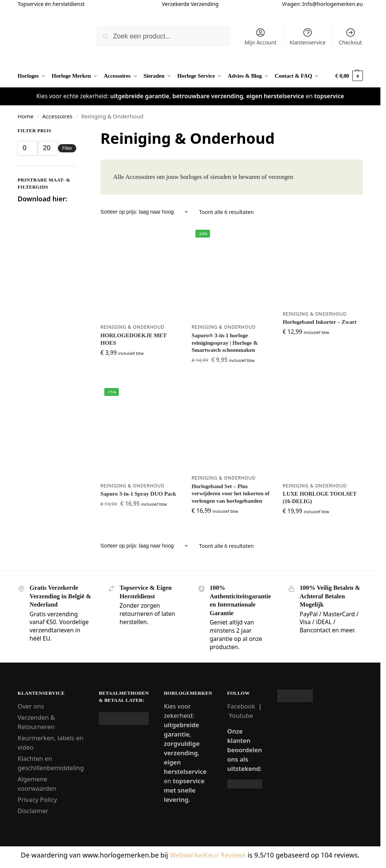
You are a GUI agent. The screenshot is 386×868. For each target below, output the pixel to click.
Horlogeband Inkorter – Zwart (319, 322)
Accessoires (57, 116)
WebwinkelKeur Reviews (208, 855)
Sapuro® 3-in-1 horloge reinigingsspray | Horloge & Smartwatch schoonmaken (225, 343)
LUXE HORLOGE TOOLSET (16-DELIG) (319, 497)
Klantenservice (308, 37)
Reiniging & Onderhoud (132, 327)
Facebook (241, 706)
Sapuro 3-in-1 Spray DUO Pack (138, 494)
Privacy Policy (37, 799)
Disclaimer (33, 811)
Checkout (351, 37)
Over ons (31, 706)
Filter (67, 148)
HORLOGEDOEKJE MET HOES (134, 339)
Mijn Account (260, 37)
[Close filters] (78, 132)
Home (25, 116)
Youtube (241, 715)
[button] (349, 76)
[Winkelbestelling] (145, 212)
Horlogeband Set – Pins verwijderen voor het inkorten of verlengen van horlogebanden (231, 494)
